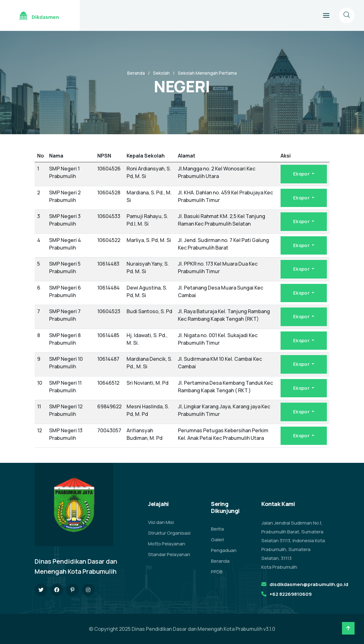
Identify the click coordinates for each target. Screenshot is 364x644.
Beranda (136, 73)
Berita (217, 529)
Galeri (217, 540)
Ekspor (302, 174)
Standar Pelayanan (169, 554)
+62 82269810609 (291, 594)
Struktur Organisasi (169, 533)
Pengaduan (224, 550)
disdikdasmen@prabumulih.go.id (309, 584)
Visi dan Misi (161, 522)
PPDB (217, 572)
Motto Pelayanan (167, 544)
